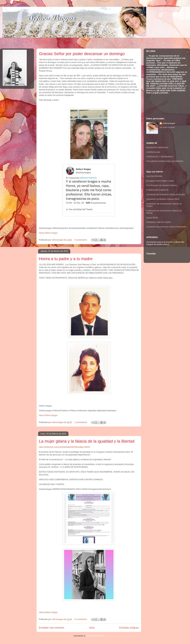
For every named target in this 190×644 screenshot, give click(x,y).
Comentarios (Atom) (95, 636)
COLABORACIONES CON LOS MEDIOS (165, 161)
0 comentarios (81, 240)
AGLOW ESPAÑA (154, 176)
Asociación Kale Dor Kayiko (159, 222)
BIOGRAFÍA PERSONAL (157, 147)
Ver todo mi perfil (167, 127)
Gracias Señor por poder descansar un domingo (82, 54)
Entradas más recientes (52, 628)
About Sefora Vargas (48, 233)
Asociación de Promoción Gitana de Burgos (166, 194)
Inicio (92, 628)
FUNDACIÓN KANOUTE (157, 190)
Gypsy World (152, 218)
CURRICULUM (153, 152)
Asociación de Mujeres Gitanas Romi (163, 199)
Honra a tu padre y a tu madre (66, 259)
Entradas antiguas (129, 628)
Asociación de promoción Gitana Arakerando (166, 227)
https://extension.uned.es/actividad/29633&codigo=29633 (64, 447)
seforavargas (58, 240)
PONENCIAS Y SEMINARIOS (160, 157)
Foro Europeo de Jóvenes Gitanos (162, 185)
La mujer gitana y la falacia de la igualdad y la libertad (87, 441)
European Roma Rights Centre (160, 181)
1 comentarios (81, 422)
